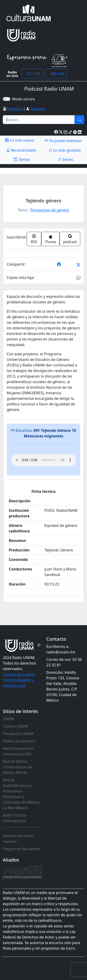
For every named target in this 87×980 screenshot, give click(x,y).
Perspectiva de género (50, 210)
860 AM (56, 74)
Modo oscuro (24, 99)
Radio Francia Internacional (14, 818)
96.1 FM (33, 74)
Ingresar (15, 109)
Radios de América (19, 741)
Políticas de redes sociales (18, 839)
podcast (70, 239)
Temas (22, 159)
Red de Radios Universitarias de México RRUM (17, 767)
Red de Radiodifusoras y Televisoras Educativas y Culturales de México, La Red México (21, 794)
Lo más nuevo (19, 140)
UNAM (8, 719)
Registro (38, 109)
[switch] (6, 99)
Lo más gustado (65, 150)
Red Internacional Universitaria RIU (18, 751)
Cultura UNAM (15, 726)
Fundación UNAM (18, 734)
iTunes (50, 240)
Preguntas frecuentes (21, 849)
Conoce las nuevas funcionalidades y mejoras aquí (19, 680)
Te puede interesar (63, 140)
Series (65, 159)
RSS (34, 239)
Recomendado (21, 150)
